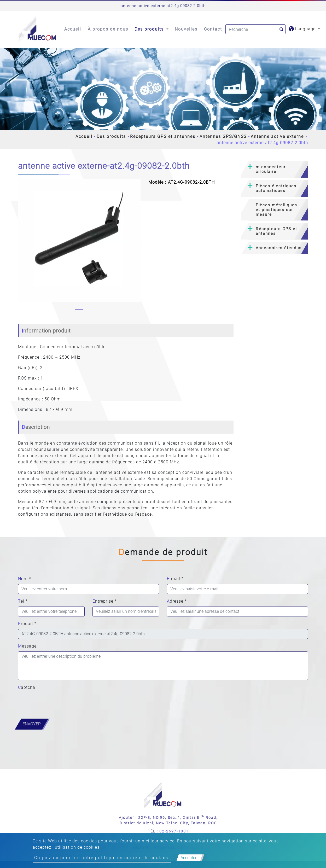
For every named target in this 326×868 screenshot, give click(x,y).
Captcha (27, 687)
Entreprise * (105, 601)
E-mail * (175, 579)
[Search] (255, 29)
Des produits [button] (150, 29)
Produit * (27, 624)
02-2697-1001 (174, 831)
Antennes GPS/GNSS (223, 136)
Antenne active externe (277, 136)
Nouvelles (186, 29)
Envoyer (32, 724)
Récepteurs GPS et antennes (163, 136)
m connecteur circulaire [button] (271, 169)
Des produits (111, 136)
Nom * (25, 579)
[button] (22, 246)
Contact (213, 29)
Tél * (23, 601)
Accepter (188, 858)
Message (27, 646)
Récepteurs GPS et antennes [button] (276, 231)
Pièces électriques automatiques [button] (276, 188)
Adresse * (177, 601)
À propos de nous (108, 29)
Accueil (73, 29)
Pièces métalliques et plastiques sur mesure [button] (276, 210)
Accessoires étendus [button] (279, 248)
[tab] (275, 169)
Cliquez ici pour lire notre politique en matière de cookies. (102, 858)
